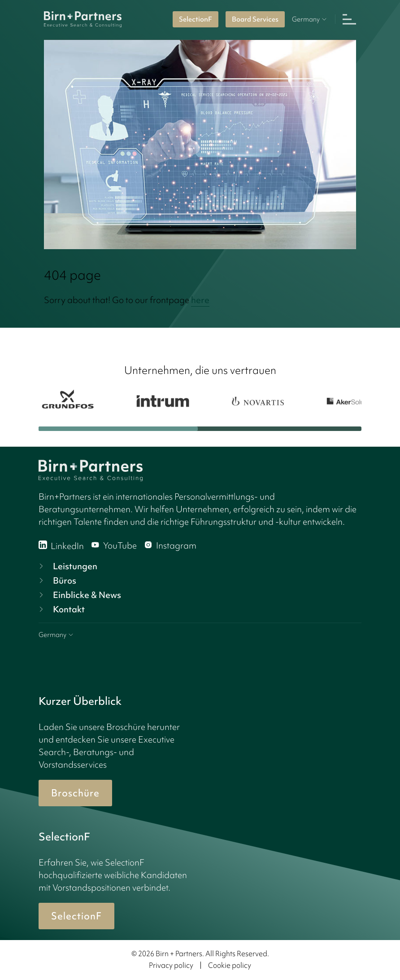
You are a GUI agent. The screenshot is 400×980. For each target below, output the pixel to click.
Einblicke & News (79, 595)
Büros (57, 580)
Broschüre (75, 793)
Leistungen (67, 566)
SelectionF (196, 19)
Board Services (255, 19)
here (200, 300)
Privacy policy (171, 965)
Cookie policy (230, 965)
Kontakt (61, 609)
